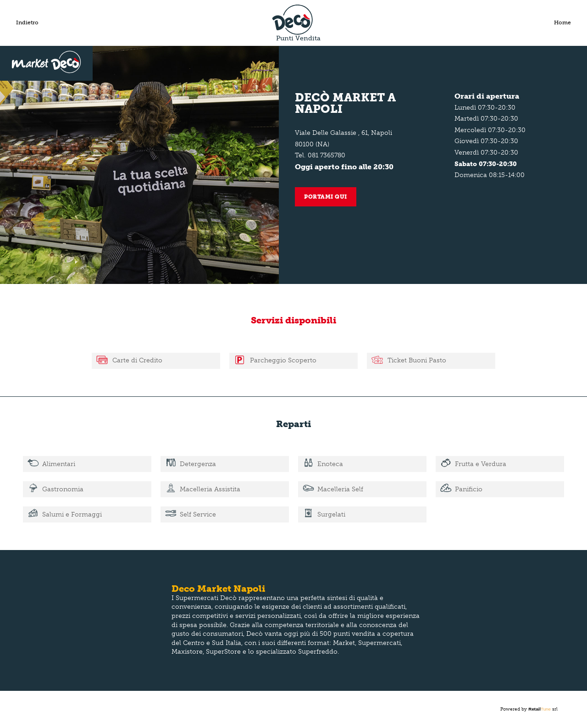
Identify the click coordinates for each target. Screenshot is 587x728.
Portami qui (326, 197)
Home (562, 22)
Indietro (27, 22)
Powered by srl (529, 709)
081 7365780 (327, 155)
